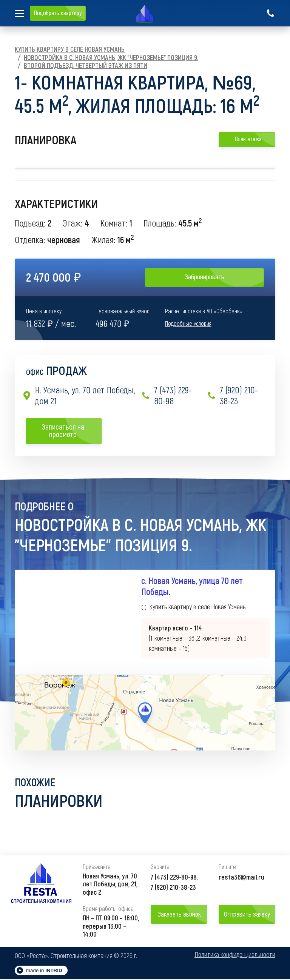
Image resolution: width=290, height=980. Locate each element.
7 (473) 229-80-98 (167, 395)
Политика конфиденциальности (235, 956)
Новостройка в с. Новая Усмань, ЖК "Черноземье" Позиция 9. (111, 57)
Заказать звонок (179, 915)
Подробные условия (188, 323)
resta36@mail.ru (241, 878)
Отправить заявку (247, 915)
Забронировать (204, 277)
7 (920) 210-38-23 (232, 395)
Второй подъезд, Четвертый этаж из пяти (86, 65)
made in (44, 971)
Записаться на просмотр (69, 430)
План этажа (247, 139)
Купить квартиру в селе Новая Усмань (70, 49)
